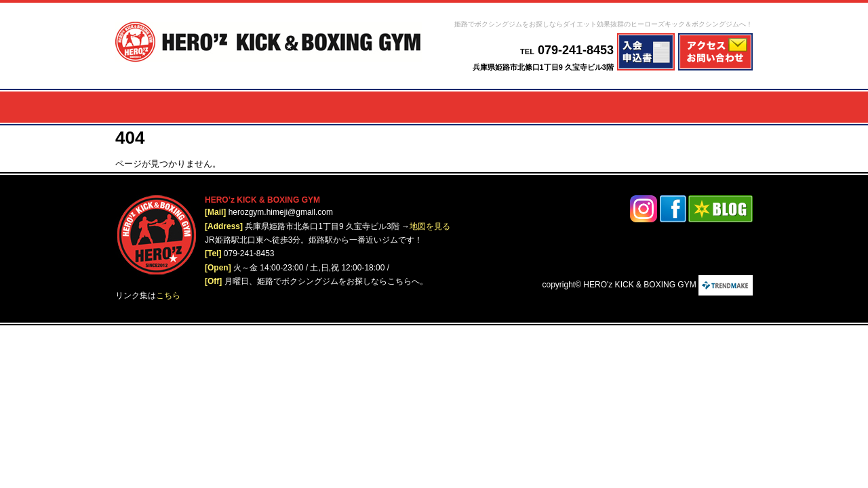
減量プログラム (268, 107)
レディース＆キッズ (382, 107)
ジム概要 (626, 107)
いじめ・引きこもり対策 (491, 107)
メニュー (185, 107)
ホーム (135, 107)
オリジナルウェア (709, 107)
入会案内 (562, 107)
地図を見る (430, 226)
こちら (168, 296)
